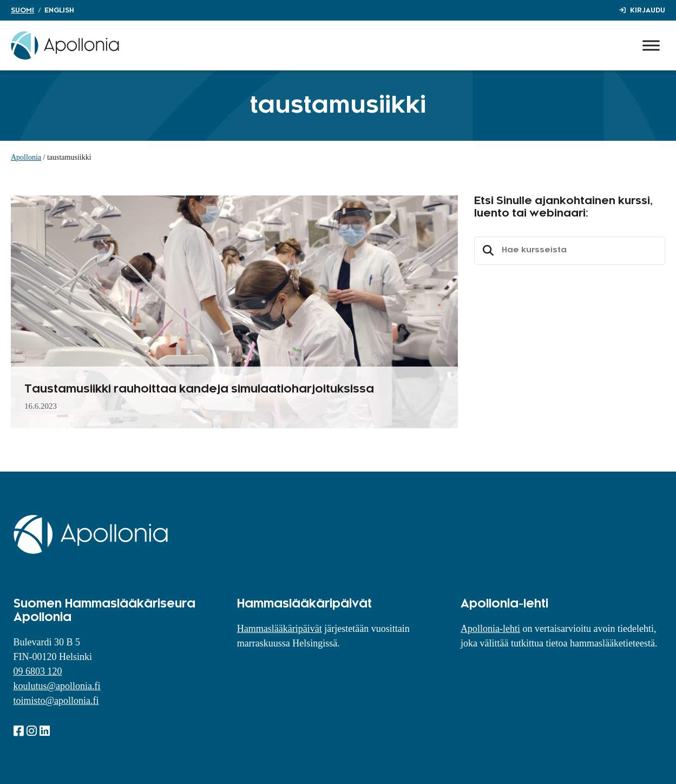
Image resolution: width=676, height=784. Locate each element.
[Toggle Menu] (651, 45)
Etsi (487, 251)
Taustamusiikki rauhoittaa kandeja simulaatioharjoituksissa (199, 389)
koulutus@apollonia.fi (57, 686)
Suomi (22, 10)
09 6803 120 (38, 671)
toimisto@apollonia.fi (56, 701)
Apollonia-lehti (490, 629)
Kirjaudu (648, 10)
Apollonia (26, 157)
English (59, 10)
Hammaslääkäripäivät (280, 629)
